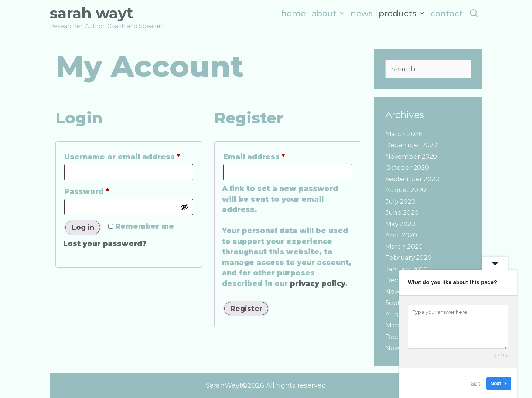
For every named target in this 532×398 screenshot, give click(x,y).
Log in (83, 227)
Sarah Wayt (92, 13)
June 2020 (402, 212)
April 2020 (401, 235)
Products (403, 13)
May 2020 (400, 224)
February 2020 (408, 258)
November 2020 (411, 156)
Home (294, 13)
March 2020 (404, 246)
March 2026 (404, 134)
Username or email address (129, 156)
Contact (447, 13)
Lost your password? (105, 244)
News (362, 13)
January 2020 (407, 269)
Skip (476, 383)
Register (246, 309)
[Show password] (184, 207)
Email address (272, 156)
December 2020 (411, 145)
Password (105, 190)
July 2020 (400, 201)
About (330, 13)
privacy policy (318, 284)
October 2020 (407, 167)
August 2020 (406, 190)
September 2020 (412, 179)
